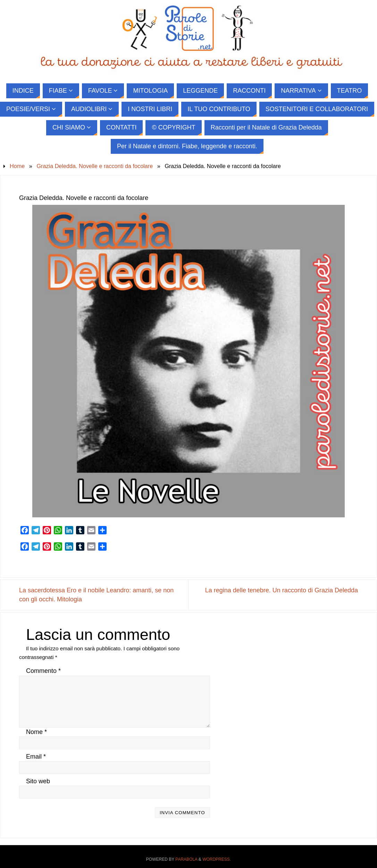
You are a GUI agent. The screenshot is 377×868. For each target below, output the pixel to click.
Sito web (38, 781)
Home (17, 166)
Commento (43, 671)
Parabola (186, 859)
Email (36, 757)
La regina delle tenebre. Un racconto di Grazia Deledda (282, 590)
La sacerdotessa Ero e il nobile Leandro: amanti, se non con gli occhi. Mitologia (96, 595)
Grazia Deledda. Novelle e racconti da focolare (95, 166)
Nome (36, 732)
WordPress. (217, 859)
